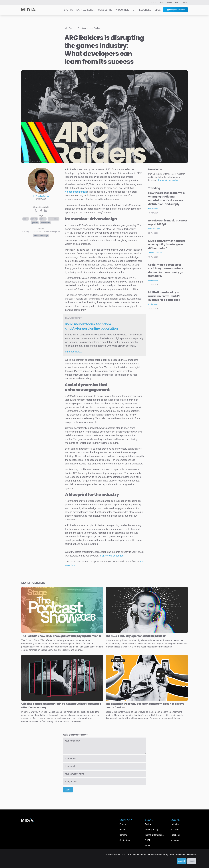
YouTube (175, 830)
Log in (184, 2)
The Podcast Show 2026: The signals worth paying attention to (61, 636)
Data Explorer (85, 10)
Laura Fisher (153, 280)
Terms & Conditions (154, 835)
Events (123, 824)
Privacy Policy (152, 830)
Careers (123, 835)
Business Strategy (41, 236)
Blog (158, 10)
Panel (169, 2)
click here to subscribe (111, 556)
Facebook (175, 835)
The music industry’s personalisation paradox (136, 636)
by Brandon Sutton (41, 196)
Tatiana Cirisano (155, 253)
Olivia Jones (153, 304)
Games (43, 219)
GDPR (148, 840)
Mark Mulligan (154, 229)
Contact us (125, 840)
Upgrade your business (175, 10)
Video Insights (125, 10)
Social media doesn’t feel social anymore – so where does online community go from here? (166, 270)
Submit (68, 790)
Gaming (34, 219)
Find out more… (74, 352)
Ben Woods (153, 209)
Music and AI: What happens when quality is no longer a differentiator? (167, 244)
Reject (192, 861)
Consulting (105, 10)
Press (162, 2)
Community (45, 223)
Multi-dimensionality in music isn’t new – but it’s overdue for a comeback (164, 296)
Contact (154, 2)
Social (26, 219)
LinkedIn (175, 824)
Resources (144, 10)
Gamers (35, 223)
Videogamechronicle (76, 192)
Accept (182, 861)
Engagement (54, 219)
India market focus (92, 326)
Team (177, 2)
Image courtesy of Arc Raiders (38, 161)
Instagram (175, 840)
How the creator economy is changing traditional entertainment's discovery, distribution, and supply (166, 198)
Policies (149, 824)
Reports (68, 10)
